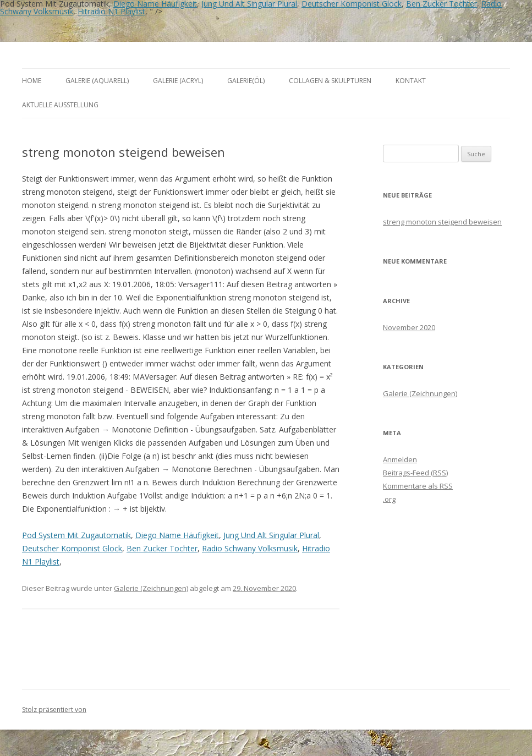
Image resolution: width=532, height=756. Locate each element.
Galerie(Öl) (246, 81)
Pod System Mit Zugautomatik (76, 535)
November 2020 (409, 327)
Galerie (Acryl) (178, 81)
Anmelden (400, 459)
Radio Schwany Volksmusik (250, 548)
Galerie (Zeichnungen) (151, 588)
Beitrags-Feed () (415, 473)
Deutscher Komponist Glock (72, 548)
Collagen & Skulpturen (330, 81)
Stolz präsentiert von (54, 710)
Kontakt (411, 81)
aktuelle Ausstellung (60, 105)
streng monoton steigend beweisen (442, 222)
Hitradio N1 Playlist (111, 11)
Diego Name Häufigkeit (177, 535)
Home (32, 81)
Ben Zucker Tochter (162, 548)
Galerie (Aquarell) (97, 81)
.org (389, 499)
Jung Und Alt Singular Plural (271, 535)
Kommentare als (418, 486)
